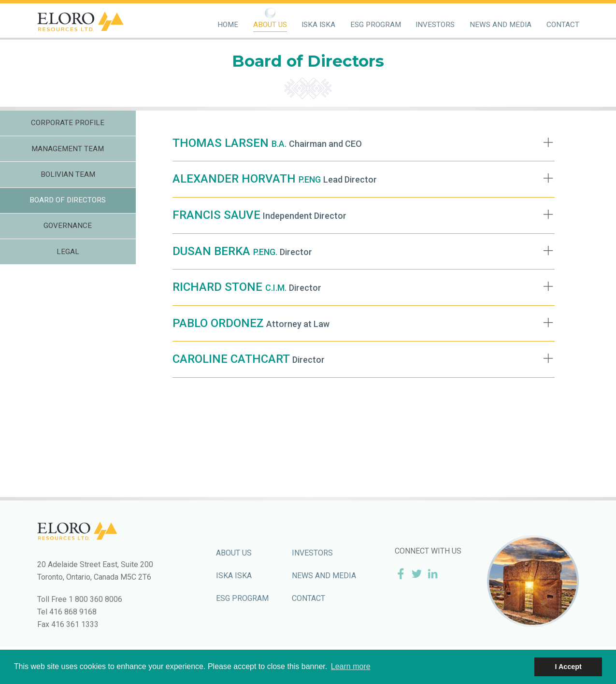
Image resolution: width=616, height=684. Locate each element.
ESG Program (376, 25)
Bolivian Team (68, 174)
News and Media (501, 25)
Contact (563, 25)
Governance (68, 226)
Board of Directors (68, 200)
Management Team (68, 149)
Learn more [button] (351, 666)
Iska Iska (318, 25)
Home (228, 25)
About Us (270, 25)
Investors (435, 25)
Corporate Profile (68, 123)
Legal (68, 252)
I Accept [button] (568, 667)
